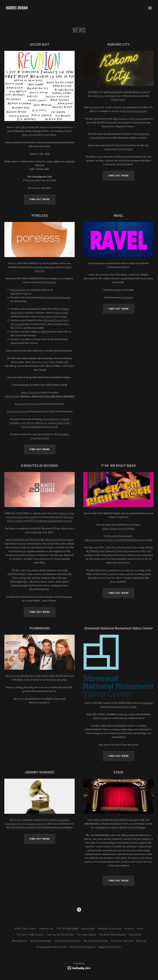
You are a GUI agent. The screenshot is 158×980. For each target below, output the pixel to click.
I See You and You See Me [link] (60, 935)
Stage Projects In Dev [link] (110, 947)
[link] (17, 9)
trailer (118, 290)
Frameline (15, 423)
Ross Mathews (18, 290)
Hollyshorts (62, 313)
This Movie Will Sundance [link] (112, 935)
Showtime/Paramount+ (135, 111)
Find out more (40, 199)
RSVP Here (50, 282)
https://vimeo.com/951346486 (119, 528)
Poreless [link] (129, 928)
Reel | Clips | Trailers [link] (26, 928)
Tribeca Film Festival (17, 411)
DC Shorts (128, 297)
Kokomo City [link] (46, 928)
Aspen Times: (40, 396)
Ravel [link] (140, 928)
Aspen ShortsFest (31, 392)
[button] (150, 8)
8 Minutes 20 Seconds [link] (110, 928)
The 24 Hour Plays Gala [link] (95, 941)
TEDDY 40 (97, 96)
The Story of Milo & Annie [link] (30, 935)
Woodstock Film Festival (54, 316)
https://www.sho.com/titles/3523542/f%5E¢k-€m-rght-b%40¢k (118, 540)
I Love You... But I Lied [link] (122, 941)
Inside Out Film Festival (27, 404)
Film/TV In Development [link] (82, 947)
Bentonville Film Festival (56, 419)
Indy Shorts (27, 423)
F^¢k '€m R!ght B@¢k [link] (67, 928)
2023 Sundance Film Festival (128, 119)
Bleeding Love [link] (20, 941)
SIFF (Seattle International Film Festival (50, 521)
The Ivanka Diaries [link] (86, 935)
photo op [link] (141, 941)
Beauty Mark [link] (88, 928)
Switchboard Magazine (43, 267)
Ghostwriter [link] (135, 935)
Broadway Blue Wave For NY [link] (52, 947)
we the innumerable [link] (41, 941)
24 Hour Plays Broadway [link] (67, 941)
